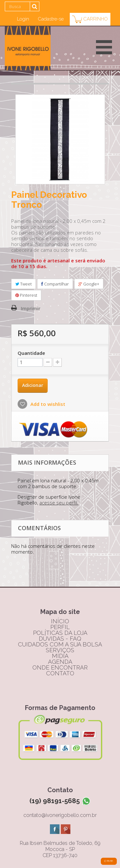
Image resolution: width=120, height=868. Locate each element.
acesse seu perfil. (59, 503)
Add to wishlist (47, 404)
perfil (60, 627)
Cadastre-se (51, 19)
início (60, 621)
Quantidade (31, 353)
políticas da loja (60, 633)
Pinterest (26, 295)
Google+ (89, 284)
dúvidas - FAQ (60, 639)
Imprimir (31, 308)
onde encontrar (60, 667)
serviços (60, 650)
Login (23, 19)
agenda (60, 662)
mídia (60, 656)
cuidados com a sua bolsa (60, 644)
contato (60, 673)
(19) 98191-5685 (60, 801)
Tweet (24, 284)
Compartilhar (55, 284)
